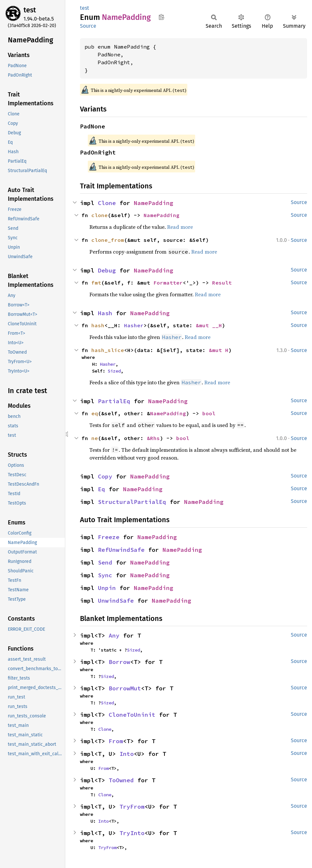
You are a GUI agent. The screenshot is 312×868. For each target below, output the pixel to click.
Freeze (109, 537)
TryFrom (132, 807)
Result (222, 283)
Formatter (168, 283)
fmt (96, 283)
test (30, 10)
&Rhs (153, 438)
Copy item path (161, 17)
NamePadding (154, 203)
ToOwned (121, 780)
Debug (107, 270)
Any (114, 635)
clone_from (108, 240)
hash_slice (108, 350)
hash (98, 325)
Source (88, 26)
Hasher (134, 325)
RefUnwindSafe (121, 550)
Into (127, 754)
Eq (101, 489)
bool (209, 413)
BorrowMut (125, 688)
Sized (114, 371)
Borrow (119, 662)
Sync (105, 575)
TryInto (132, 833)
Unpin (107, 588)
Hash (105, 313)
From (116, 741)
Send (105, 562)
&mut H (219, 350)
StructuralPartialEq (132, 502)
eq (95, 413)
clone (100, 215)
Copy (105, 476)
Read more (180, 227)
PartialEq (114, 401)
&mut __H (209, 325)
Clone (107, 203)
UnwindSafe (116, 601)
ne (95, 438)
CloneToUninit (132, 715)
